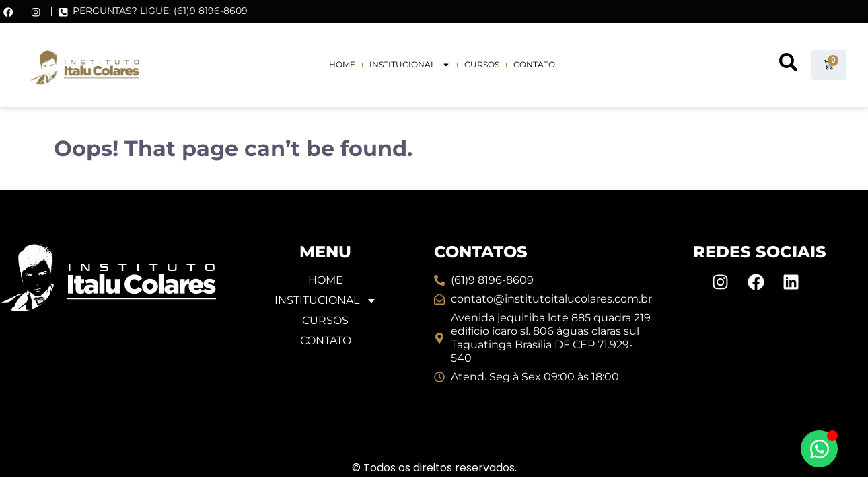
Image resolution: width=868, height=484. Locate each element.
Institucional (410, 65)
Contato (534, 64)
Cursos (482, 64)
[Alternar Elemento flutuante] (819, 449)
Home (342, 64)
